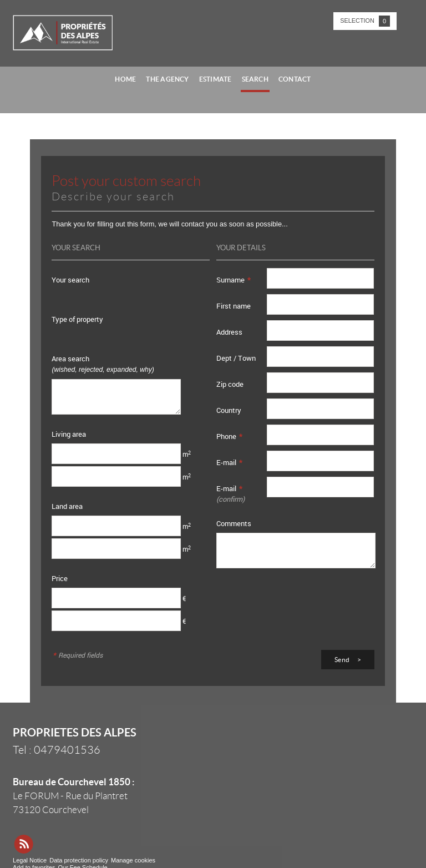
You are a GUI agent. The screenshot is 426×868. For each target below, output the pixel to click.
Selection (365, 21)
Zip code (230, 384)
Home (125, 79)
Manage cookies (133, 860)
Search (255, 79)
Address (229, 332)
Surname (234, 280)
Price (60, 578)
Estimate (215, 79)
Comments (234, 523)
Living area (69, 434)
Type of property (77, 319)
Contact (295, 79)
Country (229, 410)
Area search (103, 364)
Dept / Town (236, 358)
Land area (67, 506)
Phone (229, 436)
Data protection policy (79, 860)
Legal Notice (30, 860)
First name (234, 306)
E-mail (229, 462)
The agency (167, 79)
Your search (70, 280)
